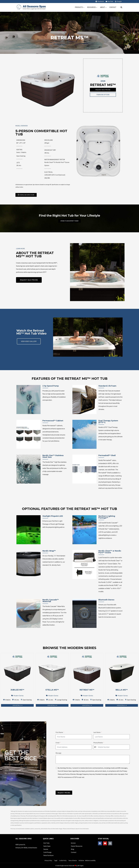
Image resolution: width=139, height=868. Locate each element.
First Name (59, 732)
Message (58, 753)
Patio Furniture (48, 855)
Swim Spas (47, 846)
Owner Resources (77, 846)
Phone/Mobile (98, 743)
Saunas (46, 849)
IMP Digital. (81, 866)
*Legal (56, 861)
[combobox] (95, 747)
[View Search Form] (120, 7)
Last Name (97, 732)
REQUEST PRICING (64, 793)
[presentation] (70, 785)
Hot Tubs (46, 843)
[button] (88, 337)
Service (73, 843)
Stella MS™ (52, 690)
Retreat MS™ (87, 690)
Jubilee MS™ (17, 690)
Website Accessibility (90, 861)
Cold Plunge (47, 852)
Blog (73, 849)
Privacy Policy (48, 861)
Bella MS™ (122, 690)
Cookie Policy (63, 861)
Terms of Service (70, 774)
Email (58, 743)
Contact (113, 7)
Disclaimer (81, 861)
